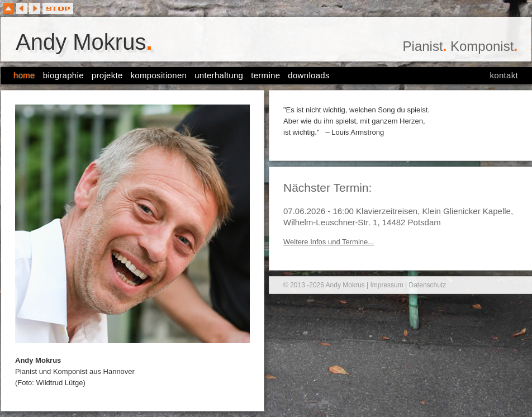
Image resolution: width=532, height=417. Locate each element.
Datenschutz (428, 285)
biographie (63, 75)
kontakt (504, 75)
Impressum (386, 285)
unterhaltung (219, 75)
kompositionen (159, 75)
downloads (308, 75)
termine (265, 75)
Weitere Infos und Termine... (329, 242)
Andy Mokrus (84, 42)
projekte (107, 75)
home (24, 75)
